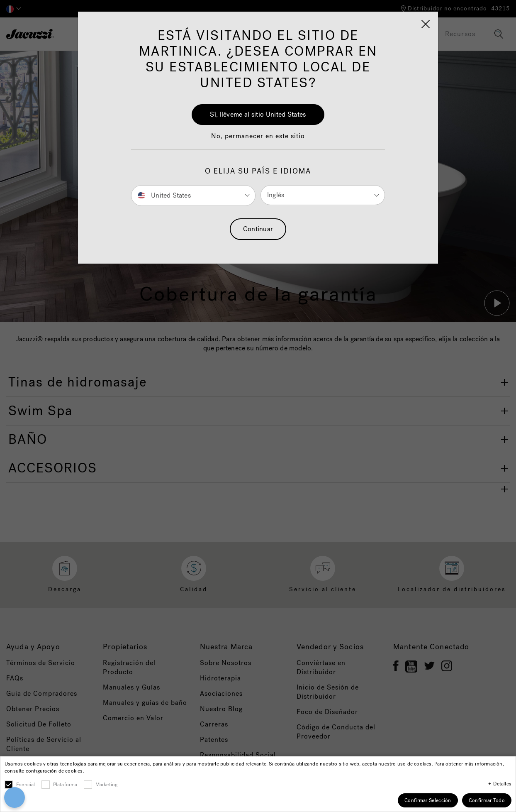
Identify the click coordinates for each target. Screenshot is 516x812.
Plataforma (65, 785)
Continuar (258, 229)
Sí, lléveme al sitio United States (258, 114)
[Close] (426, 24)
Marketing (107, 785)
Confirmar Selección (428, 800)
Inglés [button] (276, 195)
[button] (258, 140)
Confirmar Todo (487, 800)
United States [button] (164, 195)
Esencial (26, 785)
